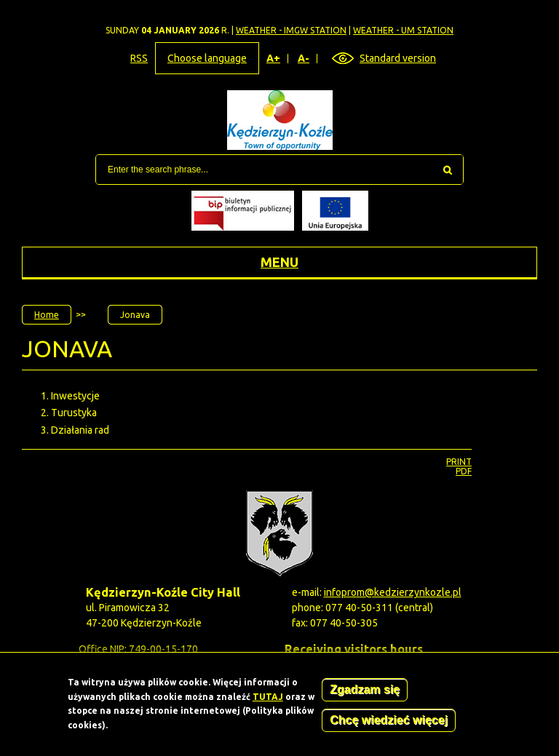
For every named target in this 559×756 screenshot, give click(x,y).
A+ (274, 59)
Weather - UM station (403, 30)
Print (459, 462)
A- (304, 59)
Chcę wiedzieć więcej (389, 724)
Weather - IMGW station (291, 30)
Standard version (398, 58)
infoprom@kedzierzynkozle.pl (393, 592)
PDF (464, 471)
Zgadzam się (365, 694)
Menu (279, 262)
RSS (139, 58)
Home (47, 315)
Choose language (207, 58)
